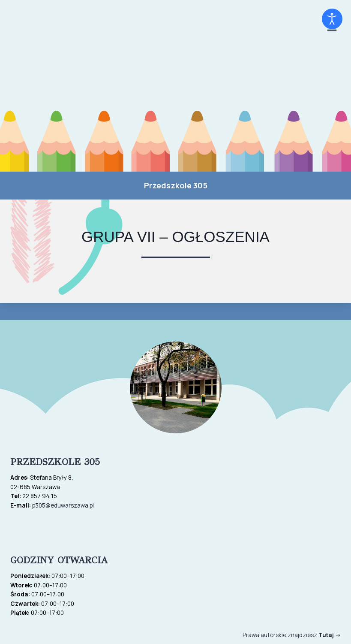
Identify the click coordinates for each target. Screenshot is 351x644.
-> (330, 635)
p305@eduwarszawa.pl (63, 505)
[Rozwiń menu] (332, 86)
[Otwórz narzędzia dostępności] (332, 19)
